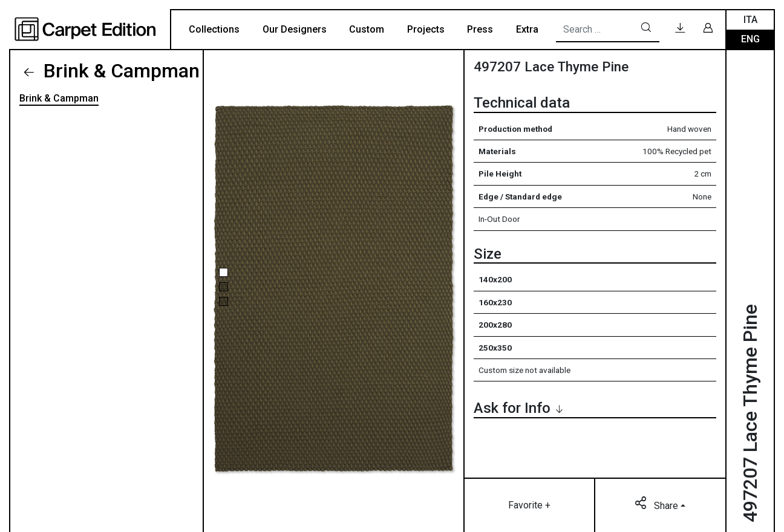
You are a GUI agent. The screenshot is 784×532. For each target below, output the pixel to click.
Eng (750, 39)
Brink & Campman (119, 71)
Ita (750, 20)
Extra (527, 29)
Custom (367, 29)
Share (658, 505)
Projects (426, 29)
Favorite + (529, 505)
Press (480, 29)
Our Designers (295, 29)
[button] (224, 272)
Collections (214, 29)
